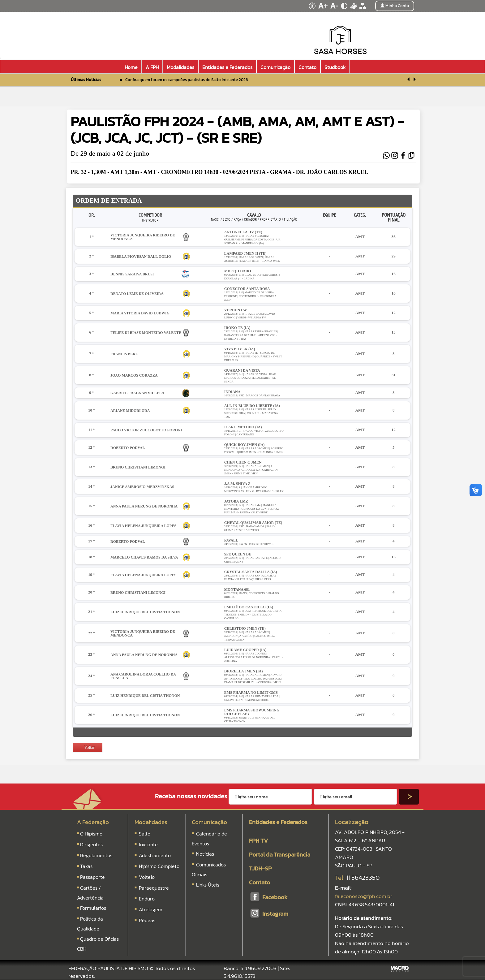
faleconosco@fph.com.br (364, 896)
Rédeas (147, 920)
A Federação (93, 822)
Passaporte (92, 877)
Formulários (93, 908)
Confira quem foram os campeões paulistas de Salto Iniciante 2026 (187, 80)
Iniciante (148, 844)
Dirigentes (91, 844)
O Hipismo (91, 834)
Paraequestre (154, 888)
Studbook (335, 67)
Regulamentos (96, 855)
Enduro (147, 899)
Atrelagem (151, 909)
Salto (145, 834)
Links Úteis (207, 885)
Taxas (86, 866)
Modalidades (151, 822)
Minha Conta (395, 6)
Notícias (204, 854)
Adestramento (155, 855)
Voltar (87, 747)
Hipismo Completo (159, 866)
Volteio (147, 877)
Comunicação (209, 822)
